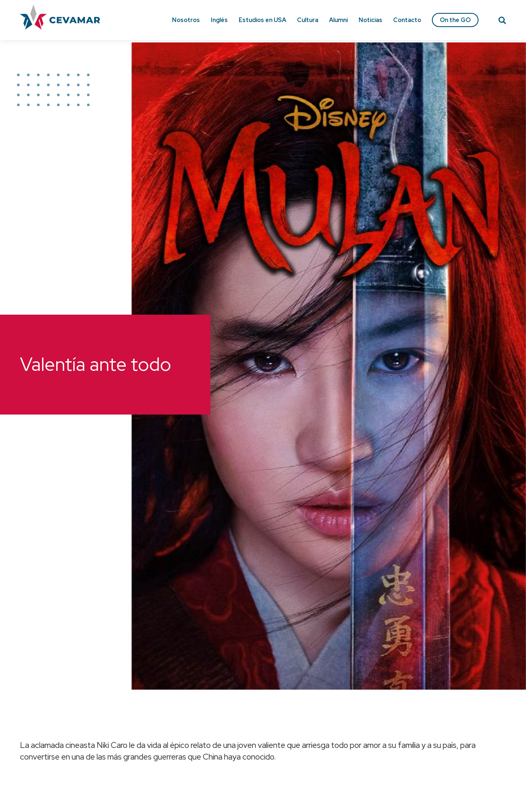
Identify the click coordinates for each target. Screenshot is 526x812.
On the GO (455, 20)
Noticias (370, 20)
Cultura (308, 20)
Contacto (407, 20)
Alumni (338, 20)
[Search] (502, 22)
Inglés (219, 20)
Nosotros (186, 20)
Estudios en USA (262, 20)
